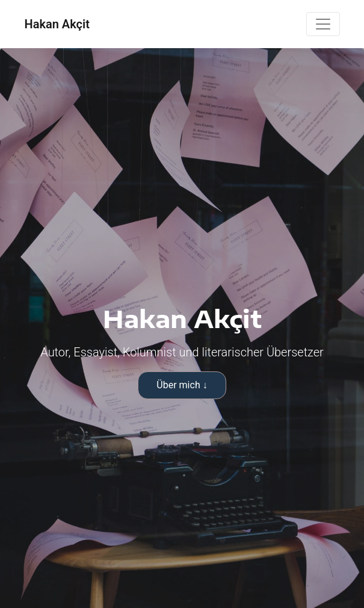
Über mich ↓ (182, 385)
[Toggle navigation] (323, 24)
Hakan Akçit (57, 24)
